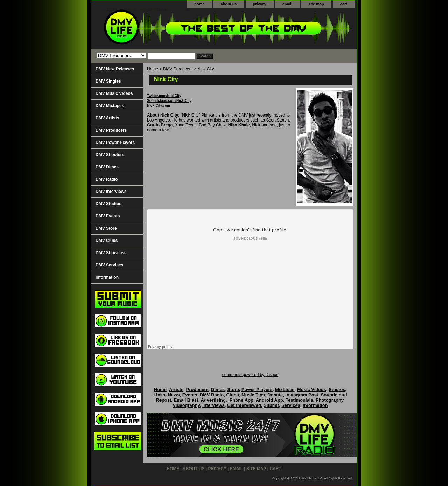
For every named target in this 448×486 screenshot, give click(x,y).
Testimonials (299, 400)
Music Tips (253, 395)
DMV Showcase (111, 253)
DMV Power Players (115, 143)
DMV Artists (107, 118)
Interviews (213, 405)
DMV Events (108, 216)
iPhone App (241, 400)
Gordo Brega (160, 125)
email (287, 4)
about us (229, 4)
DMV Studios (108, 204)
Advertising (213, 400)
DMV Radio (107, 179)
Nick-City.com (159, 106)
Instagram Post (302, 395)
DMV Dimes (107, 167)
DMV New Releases (115, 69)
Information (107, 277)
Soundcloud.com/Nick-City (169, 101)
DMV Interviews (111, 192)
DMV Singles (108, 81)
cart (344, 4)
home (199, 4)
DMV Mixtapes (110, 106)
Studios (337, 390)
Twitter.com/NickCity (164, 96)
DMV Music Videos (114, 93)
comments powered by (250, 375)
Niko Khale (239, 125)
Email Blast (186, 400)
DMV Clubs (107, 241)
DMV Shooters (110, 155)
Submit (271, 405)
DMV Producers (178, 69)
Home (153, 69)
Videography (186, 405)
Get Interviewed (244, 405)
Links (159, 395)
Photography (330, 400)
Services (291, 405)
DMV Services (109, 265)
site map (316, 4)
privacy (260, 4)
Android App (269, 400)
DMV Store (106, 228)
